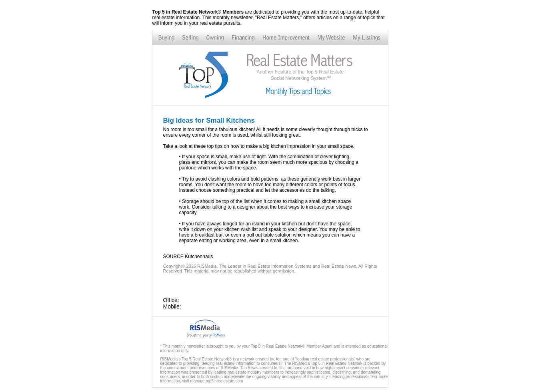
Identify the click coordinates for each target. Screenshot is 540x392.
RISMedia (207, 266)
